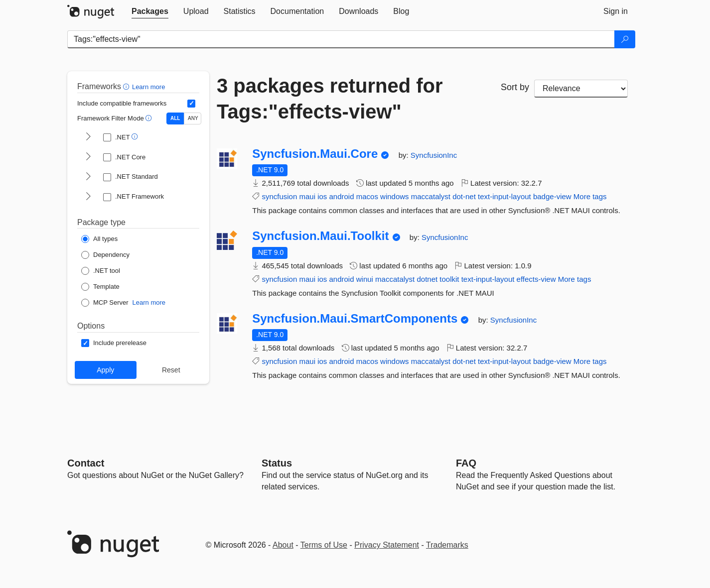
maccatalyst (431, 196)
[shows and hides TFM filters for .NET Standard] (88, 177)
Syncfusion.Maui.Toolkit (320, 236)
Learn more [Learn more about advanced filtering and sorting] (148, 87)
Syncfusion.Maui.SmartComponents (355, 319)
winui (365, 279)
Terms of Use (324, 545)
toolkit (449, 279)
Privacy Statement (387, 545)
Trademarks (447, 545)
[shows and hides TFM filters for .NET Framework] (88, 197)
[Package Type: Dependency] (105, 255)
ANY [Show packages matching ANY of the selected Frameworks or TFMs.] (193, 118)
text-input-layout (504, 196)
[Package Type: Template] (100, 287)
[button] (127, 86)
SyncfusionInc (434, 155)
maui (307, 196)
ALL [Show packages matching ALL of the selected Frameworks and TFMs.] (175, 118)
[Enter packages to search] (341, 39)
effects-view (536, 279)
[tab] (150, 11)
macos (367, 196)
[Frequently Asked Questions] (466, 463)
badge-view (552, 196)
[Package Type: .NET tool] (101, 271)
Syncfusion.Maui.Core (315, 154)
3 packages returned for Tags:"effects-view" (330, 99)
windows (395, 196)
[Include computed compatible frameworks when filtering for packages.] (191, 104)
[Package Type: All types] (99, 239)
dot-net (464, 196)
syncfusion (279, 196)
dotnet (427, 279)
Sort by (515, 87)
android (342, 196)
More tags (590, 196)
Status (277, 463)
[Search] (625, 39)
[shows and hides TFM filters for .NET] (88, 137)
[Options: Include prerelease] (114, 343)
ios (322, 196)
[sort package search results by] (581, 89)
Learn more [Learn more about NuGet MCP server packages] (149, 302)
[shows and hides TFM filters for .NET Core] (88, 157)
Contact (86, 463)
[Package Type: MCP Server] (105, 303)
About (283, 545)
